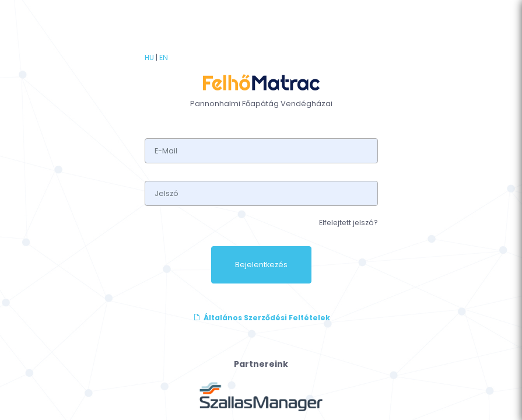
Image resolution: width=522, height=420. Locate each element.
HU (149, 57)
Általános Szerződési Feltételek (261, 318)
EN (164, 57)
